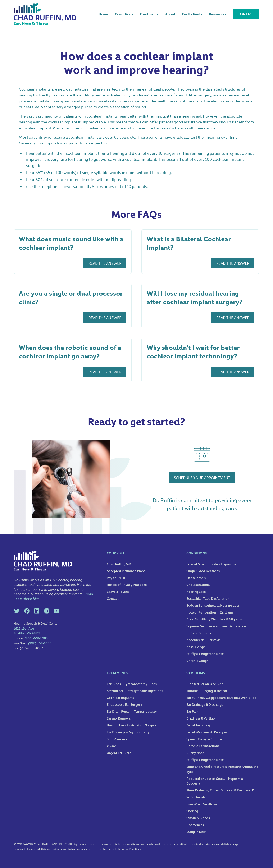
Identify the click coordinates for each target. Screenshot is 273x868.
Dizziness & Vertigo (201, 718)
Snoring (192, 811)
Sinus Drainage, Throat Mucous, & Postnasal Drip (222, 790)
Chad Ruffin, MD (119, 564)
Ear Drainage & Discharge (205, 704)
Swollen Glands (198, 818)
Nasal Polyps (196, 647)
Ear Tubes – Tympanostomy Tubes (132, 684)
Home (103, 14)
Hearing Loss (196, 591)
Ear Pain (192, 711)
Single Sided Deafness (203, 571)
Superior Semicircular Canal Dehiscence (216, 626)
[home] (45, 14)
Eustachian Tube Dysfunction (208, 598)
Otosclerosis (196, 578)
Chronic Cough (197, 660)
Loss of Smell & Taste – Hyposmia (211, 564)
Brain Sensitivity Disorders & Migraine (214, 619)
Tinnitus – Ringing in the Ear (207, 690)
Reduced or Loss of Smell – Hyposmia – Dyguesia (216, 781)
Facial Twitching (198, 725)
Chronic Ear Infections (203, 746)
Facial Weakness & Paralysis (207, 732)
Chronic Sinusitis (199, 633)
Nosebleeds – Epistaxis (203, 640)
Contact (246, 14)
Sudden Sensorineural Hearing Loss (213, 605)
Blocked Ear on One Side (205, 684)
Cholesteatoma (198, 584)
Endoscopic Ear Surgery (124, 704)
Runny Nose (195, 753)
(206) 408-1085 (36, 638)
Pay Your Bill (116, 578)
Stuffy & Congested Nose (205, 653)
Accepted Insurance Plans (126, 571)
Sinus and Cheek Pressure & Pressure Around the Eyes (222, 769)
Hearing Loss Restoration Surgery (132, 725)
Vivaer (111, 746)
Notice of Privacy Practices (127, 584)
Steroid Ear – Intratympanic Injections (135, 690)
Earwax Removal (119, 718)
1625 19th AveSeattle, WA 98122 (27, 631)
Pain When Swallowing (203, 804)
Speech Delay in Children (205, 739)
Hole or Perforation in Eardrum (210, 612)
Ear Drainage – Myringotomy (128, 732)
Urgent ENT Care (119, 753)
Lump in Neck (196, 831)
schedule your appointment (202, 477)
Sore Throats (196, 797)
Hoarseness (195, 825)
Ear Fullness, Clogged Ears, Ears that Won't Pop (221, 697)
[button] (124, 14)
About (170, 14)
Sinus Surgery (117, 739)
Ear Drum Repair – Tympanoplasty (132, 711)
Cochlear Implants (120, 697)
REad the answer (105, 263)
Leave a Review (118, 591)
